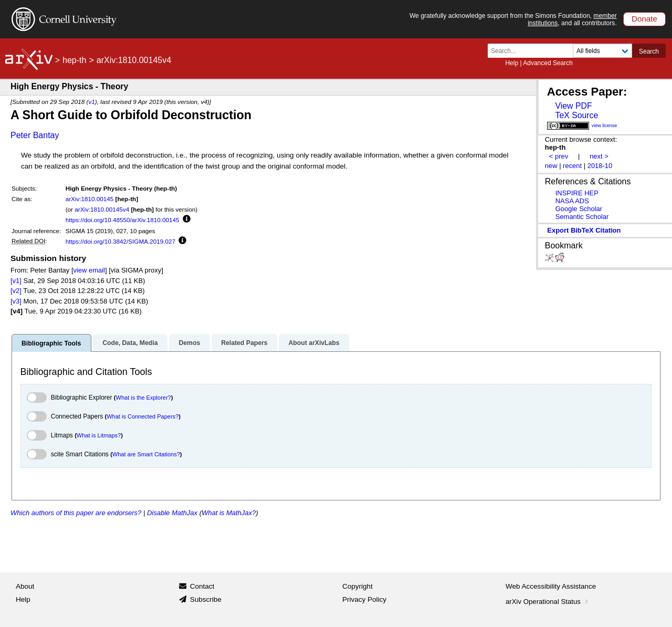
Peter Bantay (35, 135)
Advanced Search (548, 63)
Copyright (358, 586)
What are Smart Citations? (146, 454)
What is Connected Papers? (143, 416)
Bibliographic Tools (51, 343)
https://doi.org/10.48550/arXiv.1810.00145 (123, 220)
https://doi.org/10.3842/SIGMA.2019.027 (120, 241)
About (25, 586)
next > (599, 156)
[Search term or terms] (533, 51)
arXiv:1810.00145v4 (102, 209)
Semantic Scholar (582, 217)
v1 (91, 102)
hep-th (74, 60)
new (551, 166)
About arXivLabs (314, 343)
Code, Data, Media (130, 343)
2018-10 (600, 166)
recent (572, 166)
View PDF (573, 106)
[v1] (16, 281)
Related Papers (244, 343)
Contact (202, 586)
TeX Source (576, 115)
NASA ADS (572, 201)
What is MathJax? (229, 513)
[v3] (16, 301)
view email (89, 270)
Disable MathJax (172, 513)
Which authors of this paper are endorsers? (76, 513)
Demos (189, 343)
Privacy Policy (364, 599)
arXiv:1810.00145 (90, 199)
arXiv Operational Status (548, 602)
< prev (559, 156)
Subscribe (206, 599)
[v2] (16, 291)
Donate (644, 19)
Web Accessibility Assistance (551, 586)
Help (512, 63)
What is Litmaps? (99, 435)
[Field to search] (602, 51)
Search (649, 51)
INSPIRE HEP (577, 193)
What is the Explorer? (144, 398)
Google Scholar (579, 209)
